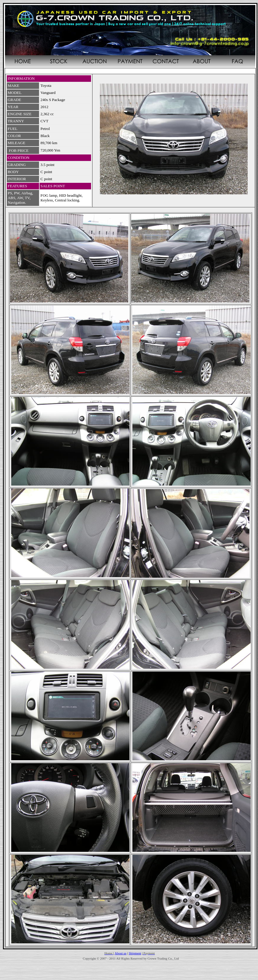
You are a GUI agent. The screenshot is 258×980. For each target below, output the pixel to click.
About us (121, 953)
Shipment (135, 953)
